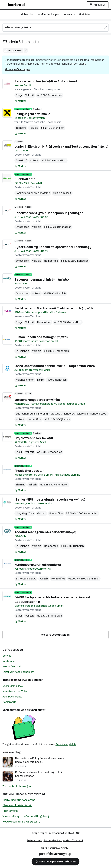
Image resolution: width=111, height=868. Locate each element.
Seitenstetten (29, 42)
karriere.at (38, 794)
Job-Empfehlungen (48, 14)
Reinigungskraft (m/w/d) (33, 114)
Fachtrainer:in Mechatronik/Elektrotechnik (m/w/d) (54, 308)
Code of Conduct (73, 840)
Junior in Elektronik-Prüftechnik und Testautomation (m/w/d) (61, 146)
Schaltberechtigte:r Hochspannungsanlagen (49, 213)
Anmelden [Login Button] (98, 5)
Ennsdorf (21, 160)
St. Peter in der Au (13, 686)
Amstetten (22, 293)
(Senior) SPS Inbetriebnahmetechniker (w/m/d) (50, 499)
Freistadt (54, 414)
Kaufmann (9, 661)
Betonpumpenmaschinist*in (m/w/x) (42, 279)
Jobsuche (27, 14)
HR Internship (10, 811)
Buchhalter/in (25, 179)
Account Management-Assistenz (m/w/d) (45, 532)
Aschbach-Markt (12, 697)
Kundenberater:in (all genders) (38, 565)
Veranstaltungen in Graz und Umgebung (26, 816)
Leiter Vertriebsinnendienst (19, 672)
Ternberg (21, 128)
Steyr (19, 95)
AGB (78, 833)
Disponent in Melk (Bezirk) (17, 805)
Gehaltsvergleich (66, 744)
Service (7, 656)
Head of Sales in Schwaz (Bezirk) (21, 822)
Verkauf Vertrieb (12, 667)
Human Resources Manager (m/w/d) (41, 337)
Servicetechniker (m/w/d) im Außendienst (46, 81)
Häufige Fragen (39, 833)
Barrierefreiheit (53, 840)
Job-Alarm (69, 14)
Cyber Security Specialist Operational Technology (53, 247)
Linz (18, 513)
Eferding (43, 414)
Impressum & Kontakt (62, 833)
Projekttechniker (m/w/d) (34, 438)
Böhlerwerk (9, 702)
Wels (31, 513)
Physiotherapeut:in (29, 471)
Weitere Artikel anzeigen (17, 786)
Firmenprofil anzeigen (17, 69)
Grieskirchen (80, 414)
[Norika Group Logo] (55, 855)
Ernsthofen (22, 227)
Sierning (21, 485)
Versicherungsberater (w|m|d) (37, 400)
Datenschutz (35, 840)
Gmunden (67, 414)
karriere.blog (12, 752)
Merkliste (84, 14)
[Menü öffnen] (4, 5)
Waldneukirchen (25, 380)
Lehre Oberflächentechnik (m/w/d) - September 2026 (55, 366)
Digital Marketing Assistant (19, 800)
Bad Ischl (21, 414)
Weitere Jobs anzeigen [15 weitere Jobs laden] (55, 635)
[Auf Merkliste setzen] (20, 101)
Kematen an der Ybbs (15, 691)
